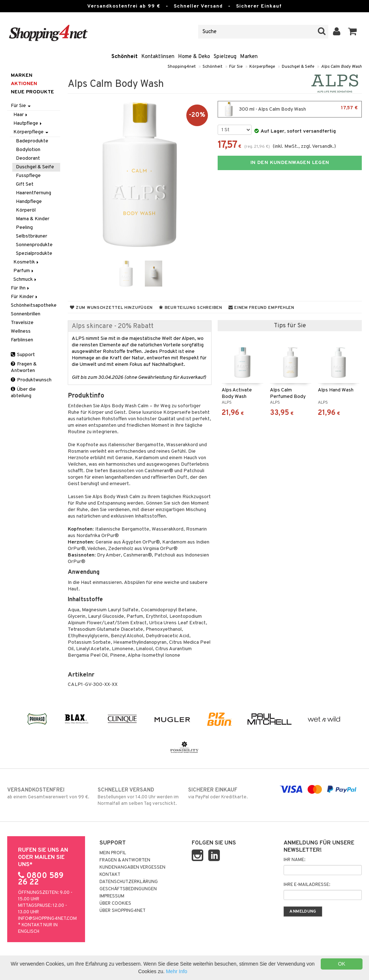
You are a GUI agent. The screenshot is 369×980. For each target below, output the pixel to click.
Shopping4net (182, 67)
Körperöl (26, 210)
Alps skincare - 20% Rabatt (113, 326)
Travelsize (22, 323)
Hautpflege (28, 123)
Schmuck (25, 280)
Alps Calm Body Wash (341, 67)
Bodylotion (28, 150)
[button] (353, 32)
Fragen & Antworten (24, 367)
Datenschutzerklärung (129, 882)
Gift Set (25, 184)
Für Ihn (21, 288)
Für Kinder (25, 297)
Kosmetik (26, 262)
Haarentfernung (34, 193)
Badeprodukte (32, 141)
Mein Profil (113, 853)
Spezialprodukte (34, 254)
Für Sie (236, 67)
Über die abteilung (23, 393)
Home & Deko (194, 57)
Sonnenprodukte (34, 245)
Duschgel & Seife (298, 67)
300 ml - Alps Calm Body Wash (290, 109)
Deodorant (28, 158)
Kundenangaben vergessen (132, 868)
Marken (249, 57)
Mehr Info (176, 971)
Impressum (112, 896)
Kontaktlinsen (158, 57)
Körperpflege (262, 67)
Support (23, 355)
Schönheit (125, 57)
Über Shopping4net (123, 911)
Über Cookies (115, 904)
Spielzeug (225, 57)
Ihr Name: (294, 860)
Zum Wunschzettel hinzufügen (112, 308)
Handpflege (29, 202)
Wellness (21, 331)
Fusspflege (28, 176)
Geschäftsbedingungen (128, 889)
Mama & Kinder (33, 219)
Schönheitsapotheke (34, 305)
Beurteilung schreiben (190, 308)
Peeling (24, 228)
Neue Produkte (32, 92)
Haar (21, 115)
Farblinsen (22, 340)
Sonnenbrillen (26, 314)
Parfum (24, 271)
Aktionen (24, 84)
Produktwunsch (31, 380)
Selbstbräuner (32, 236)
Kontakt (110, 875)
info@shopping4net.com (47, 919)
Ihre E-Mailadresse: (307, 885)
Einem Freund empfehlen (261, 308)
